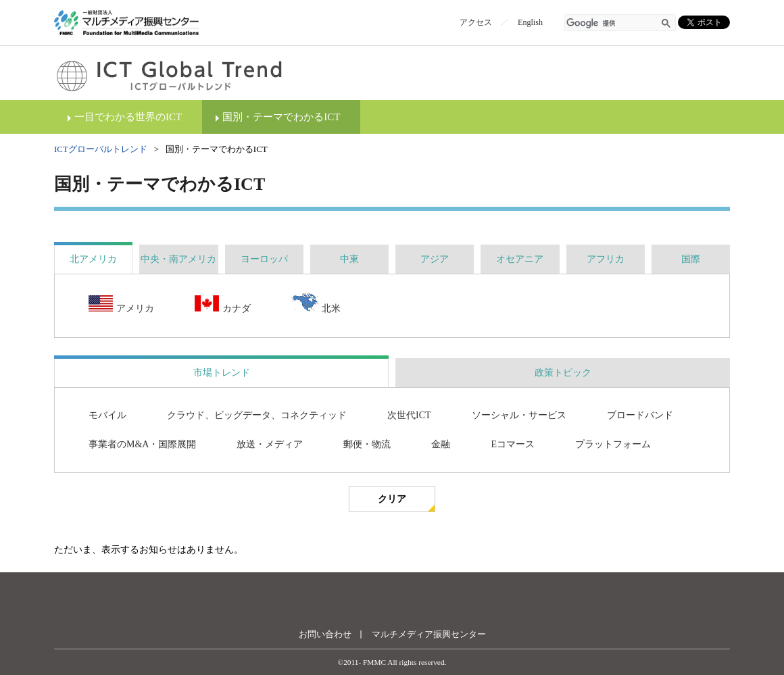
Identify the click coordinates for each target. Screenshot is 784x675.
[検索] (612, 24)
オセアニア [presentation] (520, 259)
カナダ (223, 305)
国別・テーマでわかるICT (281, 117)
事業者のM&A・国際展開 (142, 444)
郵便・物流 (367, 444)
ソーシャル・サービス (519, 415)
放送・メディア (270, 444)
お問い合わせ (325, 634)
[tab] (93, 259)
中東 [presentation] (349, 259)
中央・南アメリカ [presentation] (178, 259)
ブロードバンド (640, 415)
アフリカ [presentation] (606, 259)
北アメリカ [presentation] (93, 259)
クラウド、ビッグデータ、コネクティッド (257, 415)
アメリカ (121, 305)
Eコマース (513, 444)
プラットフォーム (613, 444)
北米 (316, 304)
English (530, 22)
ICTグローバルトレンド (101, 149)
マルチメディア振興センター (429, 634)
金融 (441, 444)
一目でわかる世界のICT (128, 117)
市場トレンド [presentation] (222, 373)
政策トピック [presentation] (563, 373)
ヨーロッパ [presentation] (264, 259)
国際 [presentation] (691, 259)
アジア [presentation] (435, 259)
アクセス (476, 22)
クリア (392, 499)
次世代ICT (409, 415)
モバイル (107, 415)
